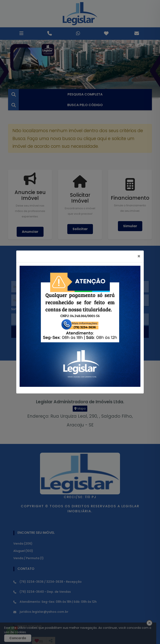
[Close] (139, 256)
